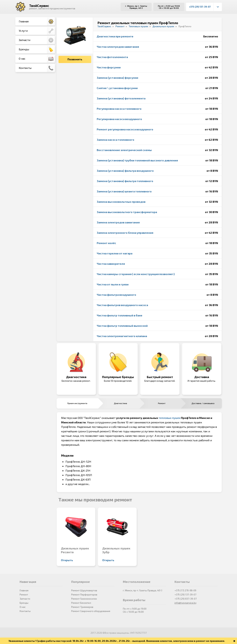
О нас (37, 59)
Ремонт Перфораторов (84, 594)
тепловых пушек (170, 418)
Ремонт (24, 594)
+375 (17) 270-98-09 (185, 590)
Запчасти (37, 40)
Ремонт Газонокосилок (84, 599)
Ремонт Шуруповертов (84, 590)
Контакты (37, 68)
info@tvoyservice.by (185, 603)
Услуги (37, 31)
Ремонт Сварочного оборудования (91, 611)
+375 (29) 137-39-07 (200, 7)
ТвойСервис (39, 6)
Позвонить (75, 59)
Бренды (37, 49)
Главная (37, 22)
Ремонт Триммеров (82, 607)
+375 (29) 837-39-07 (186, 599)
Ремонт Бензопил (81, 603)
